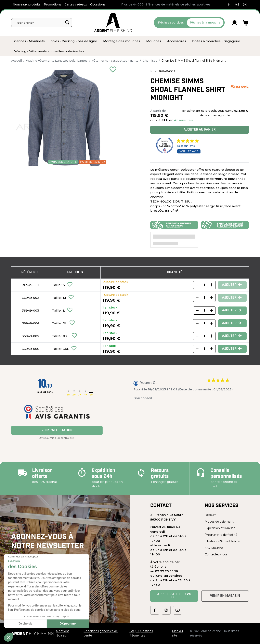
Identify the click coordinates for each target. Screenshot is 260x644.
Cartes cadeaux (76, 4)
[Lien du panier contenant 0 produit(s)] (246, 23)
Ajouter (232, 285)
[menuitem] (29, 41)
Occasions (98, 4)
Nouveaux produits (27, 4)
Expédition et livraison (220, 528)
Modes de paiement (219, 522)
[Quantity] (204, 285)
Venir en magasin (225, 596)
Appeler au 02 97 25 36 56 (174, 596)
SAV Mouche (214, 548)
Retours (210, 515)
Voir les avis (189, 151)
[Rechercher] (42, 23)
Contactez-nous (216, 554)
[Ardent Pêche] (113, 23)
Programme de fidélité (221, 535)
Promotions (53, 4)
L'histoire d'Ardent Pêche (223, 541)
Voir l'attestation (57, 430)
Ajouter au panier (200, 130)
